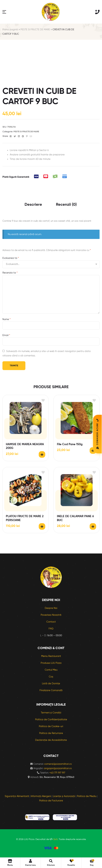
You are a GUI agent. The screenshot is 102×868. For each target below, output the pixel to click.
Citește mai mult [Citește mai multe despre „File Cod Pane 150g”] (93, 451)
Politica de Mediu (87, 796)
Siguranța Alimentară (17, 796)
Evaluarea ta (11, 258)
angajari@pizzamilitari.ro (58, 768)
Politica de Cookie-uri (51, 726)
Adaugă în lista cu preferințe (43, 400)
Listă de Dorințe (51, 684)
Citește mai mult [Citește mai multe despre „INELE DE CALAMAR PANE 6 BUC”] (93, 526)
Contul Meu (51, 670)
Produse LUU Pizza (51, 663)
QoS (55, 839)
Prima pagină (10, 30)
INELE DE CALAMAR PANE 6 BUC (75, 518)
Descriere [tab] (33, 205)
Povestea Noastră (51, 615)
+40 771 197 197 (57, 773)
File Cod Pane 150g (70, 444)
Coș (51, 677)
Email (6, 335)
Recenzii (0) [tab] (66, 205)
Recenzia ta (10, 273)
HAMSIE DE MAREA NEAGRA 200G (25, 446)
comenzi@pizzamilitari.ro (58, 764)
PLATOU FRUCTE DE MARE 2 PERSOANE (25, 518)
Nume (7, 319)
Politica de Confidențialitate (51, 720)
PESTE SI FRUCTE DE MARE (35, 30)
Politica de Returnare (51, 733)
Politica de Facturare (51, 801)
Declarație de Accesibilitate (51, 740)
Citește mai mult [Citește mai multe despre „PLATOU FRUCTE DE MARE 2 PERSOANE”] (42, 526)
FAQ (51, 629)
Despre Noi (51, 608)
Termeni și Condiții (51, 713)
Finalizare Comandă (51, 690)
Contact (51, 622)
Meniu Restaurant (51, 656)
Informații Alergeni (41, 796)
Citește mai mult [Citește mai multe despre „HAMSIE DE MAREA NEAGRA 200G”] (42, 454)
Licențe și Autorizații (64, 796)
